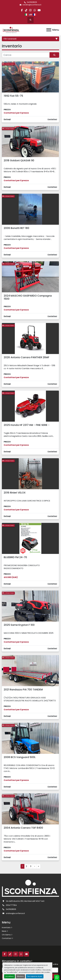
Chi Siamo (6, 935)
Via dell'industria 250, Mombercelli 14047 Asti (25, 901)
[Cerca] (26, 55)
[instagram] (30, 10)
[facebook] (22, 10)
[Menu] (49, 30)
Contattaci (7, 938)
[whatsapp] (35, 10)
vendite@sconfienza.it (32, 5)
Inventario (6, 928)
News (4, 931)
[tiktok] (26, 10)
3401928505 (32, 2)
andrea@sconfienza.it (15, 913)
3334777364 (11, 905)
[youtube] (39, 10)
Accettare (10, 976)
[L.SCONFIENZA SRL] (30, 888)
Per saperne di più (35, 976)
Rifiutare (20, 976)
